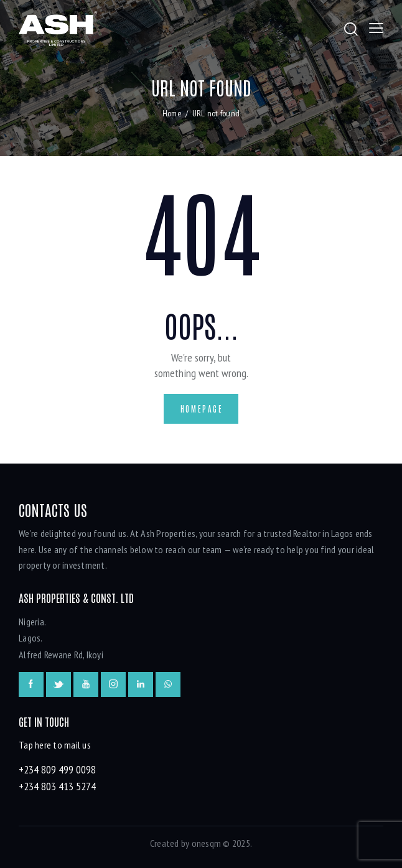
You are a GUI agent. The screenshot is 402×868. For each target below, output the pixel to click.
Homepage (202, 408)
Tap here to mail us (55, 745)
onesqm (207, 843)
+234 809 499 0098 (57, 769)
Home (172, 113)
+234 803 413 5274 (57, 786)
